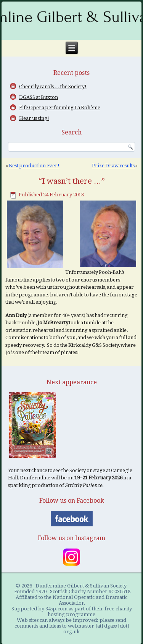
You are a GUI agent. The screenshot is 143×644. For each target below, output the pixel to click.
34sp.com (56, 609)
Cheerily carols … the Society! (53, 87)
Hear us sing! (34, 118)
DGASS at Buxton (39, 97)
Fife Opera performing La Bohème (60, 108)
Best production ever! (34, 166)
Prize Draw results (113, 166)
